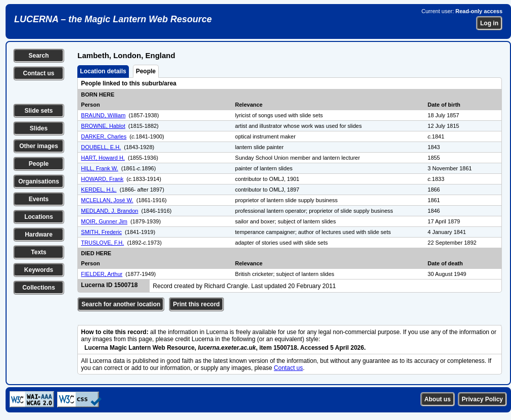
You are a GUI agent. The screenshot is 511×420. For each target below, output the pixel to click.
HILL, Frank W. (99, 168)
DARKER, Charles (104, 136)
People (39, 164)
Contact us (38, 73)
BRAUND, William (103, 115)
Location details (103, 71)
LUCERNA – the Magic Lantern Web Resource (113, 19)
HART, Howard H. (103, 158)
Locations (39, 217)
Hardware (39, 235)
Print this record (196, 304)
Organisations (39, 181)
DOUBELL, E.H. (101, 147)
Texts (38, 252)
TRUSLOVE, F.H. (102, 243)
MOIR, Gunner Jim (104, 221)
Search (38, 56)
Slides (39, 128)
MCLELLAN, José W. (107, 200)
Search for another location (121, 304)
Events (39, 199)
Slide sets (38, 111)
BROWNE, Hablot (103, 126)
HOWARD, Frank (102, 179)
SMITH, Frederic (101, 232)
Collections (39, 288)
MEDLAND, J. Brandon (109, 211)
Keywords (39, 270)
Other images (39, 146)
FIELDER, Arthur (102, 274)
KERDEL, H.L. (99, 190)
